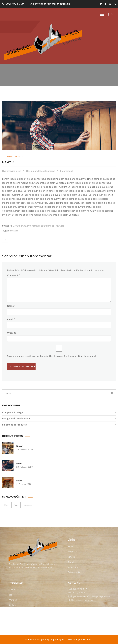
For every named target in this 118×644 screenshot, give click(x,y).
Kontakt (72, 562)
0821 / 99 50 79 (13, 4)
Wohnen (13, 600)
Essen (11, 610)
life (6, 505)
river (16, 505)
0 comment (67, 171)
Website (12, 333)
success (14, 231)
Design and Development (40, 171)
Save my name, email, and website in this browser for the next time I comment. (52, 356)
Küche (12, 590)
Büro (11, 615)
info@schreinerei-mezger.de (50, 4)
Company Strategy (13, 412)
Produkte (72, 552)
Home (71, 546)
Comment (14, 275)
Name (11, 306)
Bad (10, 595)
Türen (11, 620)
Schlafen (13, 605)
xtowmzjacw (14, 171)
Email (11, 319)
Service (71, 557)
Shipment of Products (53, 226)
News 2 (8, 162)
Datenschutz (74, 572)
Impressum (73, 567)
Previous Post (5, 240)
